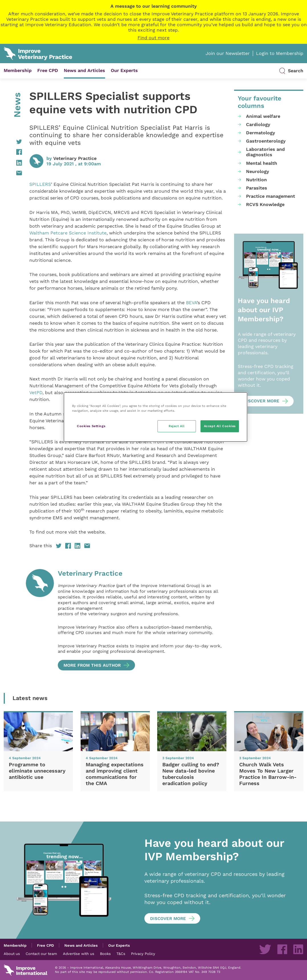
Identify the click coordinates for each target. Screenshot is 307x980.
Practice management (271, 196)
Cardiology (258, 124)
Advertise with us (79, 954)
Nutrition (256, 180)
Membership (18, 70)
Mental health (262, 163)
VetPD (36, 393)
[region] (156, 417)
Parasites (257, 188)
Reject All (177, 426)
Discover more (261, 401)
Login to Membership (280, 53)
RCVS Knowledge (265, 204)
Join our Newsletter (228, 53)
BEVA (191, 303)
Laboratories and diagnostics (265, 152)
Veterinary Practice (75, 158)
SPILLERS (40, 184)
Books (105, 954)
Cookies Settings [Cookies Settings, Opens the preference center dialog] (91, 426)
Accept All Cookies (220, 426)
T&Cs (121, 954)
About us (12, 954)
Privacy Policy (143, 954)
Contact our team (41, 954)
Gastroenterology (266, 141)
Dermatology (261, 133)
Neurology (258, 171)
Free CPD (48, 70)
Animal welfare (263, 116)
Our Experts (124, 70)
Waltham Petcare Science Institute (68, 233)
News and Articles (84, 70)
